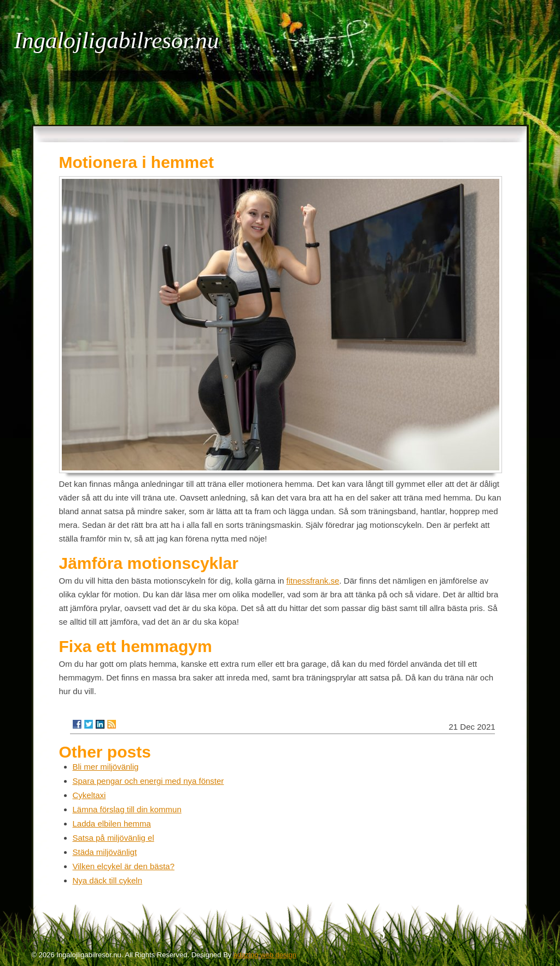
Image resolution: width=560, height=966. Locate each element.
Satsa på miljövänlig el (113, 838)
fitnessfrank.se (313, 581)
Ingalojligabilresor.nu (117, 40)
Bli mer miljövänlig (106, 767)
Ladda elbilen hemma (112, 824)
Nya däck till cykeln (108, 880)
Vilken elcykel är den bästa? (124, 866)
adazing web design (265, 955)
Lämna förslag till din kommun (127, 809)
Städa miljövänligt (105, 852)
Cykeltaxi (89, 795)
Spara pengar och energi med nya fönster (148, 781)
